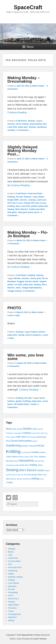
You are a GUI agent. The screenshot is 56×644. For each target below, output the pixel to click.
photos (42, 332)
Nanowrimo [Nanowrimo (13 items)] (26, 461)
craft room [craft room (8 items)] (21, 437)
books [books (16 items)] (27, 428)
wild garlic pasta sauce (29, 212)
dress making (22, 124)
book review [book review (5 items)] (17, 429)
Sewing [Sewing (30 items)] (12, 470)
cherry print (36, 278)
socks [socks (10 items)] (41, 470)
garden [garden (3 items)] (35, 441)
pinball (34, 206)
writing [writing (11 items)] (35, 479)
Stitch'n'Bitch (14, 605)
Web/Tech (13, 617)
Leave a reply (14, 315)
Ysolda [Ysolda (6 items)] (9, 482)
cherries (11, 124)
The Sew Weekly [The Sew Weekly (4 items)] (30, 475)
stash (18, 288)
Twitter (9, 498)
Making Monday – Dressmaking (24, 80)
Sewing (31, 121)
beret (42, 398)
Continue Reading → (19, 112)
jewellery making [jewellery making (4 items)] (28, 446)
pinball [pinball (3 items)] (17, 465)
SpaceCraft (28, 7)
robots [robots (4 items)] (40, 465)
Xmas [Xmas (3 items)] (42, 479)
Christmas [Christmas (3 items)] (10, 433)
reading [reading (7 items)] (33, 465)
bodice (34, 332)
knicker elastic (32, 281)
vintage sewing (14, 291)
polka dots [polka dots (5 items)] (24, 465)
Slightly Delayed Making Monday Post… (22, 151)
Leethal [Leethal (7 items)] (35, 452)
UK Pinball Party (21, 404)
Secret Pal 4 (14, 599)
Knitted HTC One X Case (35, 203)
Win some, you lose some (26, 357)
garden (19, 401)
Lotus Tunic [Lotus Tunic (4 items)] (34, 457)
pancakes (12, 586)
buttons (11, 401)
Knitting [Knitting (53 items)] (13, 451)
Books (11, 552)
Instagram (15, 498)
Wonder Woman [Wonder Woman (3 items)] (17, 479)
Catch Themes (40, 639)
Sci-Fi (11, 596)
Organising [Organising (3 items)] (10, 465)
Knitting (11, 197)
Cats (10, 555)
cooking (32, 200)
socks (45, 401)
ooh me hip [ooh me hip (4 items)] (39, 461)
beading (12, 549)
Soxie (10, 404)
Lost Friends (14, 583)
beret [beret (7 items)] (9, 429)
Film (10, 564)
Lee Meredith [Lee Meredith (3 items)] (26, 452)
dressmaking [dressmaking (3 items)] (32, 437)
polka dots (23, 127)
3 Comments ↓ (23, 130)
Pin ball (19, 197)
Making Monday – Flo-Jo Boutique (28, 234)
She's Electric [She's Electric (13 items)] (28, 470)
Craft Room (21, 121)
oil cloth (18, 285)
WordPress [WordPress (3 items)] (27, 479)
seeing (21, 335)
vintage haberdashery (32, 288)
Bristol (17, 278)
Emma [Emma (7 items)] (15, 441)
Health (11, 574)
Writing (11, 620)
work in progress (33, 335)
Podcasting (13, 592)
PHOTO (14, 308)
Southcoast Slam (37, 209)
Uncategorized (14, 614)
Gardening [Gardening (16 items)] (13, 445)
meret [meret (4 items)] (16, 461)
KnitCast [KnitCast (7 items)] (40, 446)
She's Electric (22, 209)
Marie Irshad (38, 86)
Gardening (13, 571)
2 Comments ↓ (14, 366)
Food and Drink (35, 193)
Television (12, 608)
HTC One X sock (15, 203)
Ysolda (33, 404)
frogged (20, 281)
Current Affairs (14, 561)
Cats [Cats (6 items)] (34, 429)
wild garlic (12, 212)
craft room (42, 200)
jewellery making (15, 577)
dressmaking (36, 124)
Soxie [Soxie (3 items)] (18, 475)
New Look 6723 (23, 206)
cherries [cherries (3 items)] (40, 429)
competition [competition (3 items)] (18, 433)
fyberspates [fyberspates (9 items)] (25, 441)
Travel (11, 611)
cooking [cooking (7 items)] (26, 433)
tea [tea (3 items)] (22, 475)
